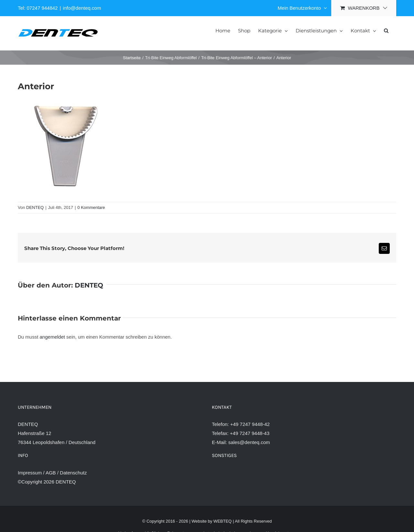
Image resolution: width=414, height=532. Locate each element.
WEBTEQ (223, 521)
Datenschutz (73, 473)
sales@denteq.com (249, 442)
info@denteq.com (82, 8)
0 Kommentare (91, 207)
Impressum (30, 473)
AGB (51, 473)
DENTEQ (35, 207)
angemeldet (52, 337)
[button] (386, 30)
